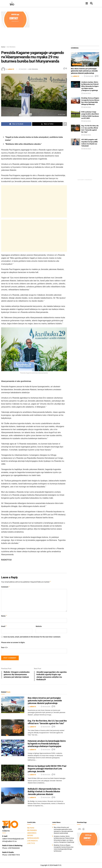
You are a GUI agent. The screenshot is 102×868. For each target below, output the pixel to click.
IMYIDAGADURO (33, 838)
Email (4, 626)
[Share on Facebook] (16, 124)
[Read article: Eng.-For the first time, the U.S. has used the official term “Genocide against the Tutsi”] (13, 728)
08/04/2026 (46, 707)
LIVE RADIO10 (32, 841)
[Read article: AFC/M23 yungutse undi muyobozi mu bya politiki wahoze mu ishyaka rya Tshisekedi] (76, 142)
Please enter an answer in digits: (13, 642)
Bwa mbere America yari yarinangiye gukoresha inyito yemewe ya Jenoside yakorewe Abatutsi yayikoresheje (45, 701)
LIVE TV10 (31, 844)
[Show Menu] (87, 3)
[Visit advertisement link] (15, 19)
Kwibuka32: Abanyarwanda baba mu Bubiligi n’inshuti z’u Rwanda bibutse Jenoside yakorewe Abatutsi (44, 792)
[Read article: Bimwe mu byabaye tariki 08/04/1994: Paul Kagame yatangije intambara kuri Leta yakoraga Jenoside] (13, 773)
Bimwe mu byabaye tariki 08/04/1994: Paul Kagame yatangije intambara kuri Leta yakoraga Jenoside (47, 769)
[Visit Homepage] (12, 3)
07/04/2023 (23, 69)
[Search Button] (91, 3)
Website (39, 626)
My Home (31, 828)
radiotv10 (11, 69)
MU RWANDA (11, 47)
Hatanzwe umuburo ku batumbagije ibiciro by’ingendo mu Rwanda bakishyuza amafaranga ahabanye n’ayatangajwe (47, 744)
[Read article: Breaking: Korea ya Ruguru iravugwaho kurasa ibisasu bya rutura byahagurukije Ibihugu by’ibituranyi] (76, 100)
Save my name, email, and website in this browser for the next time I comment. (32, 637)
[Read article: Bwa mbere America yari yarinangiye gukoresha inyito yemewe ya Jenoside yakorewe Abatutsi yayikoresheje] (13, 705)
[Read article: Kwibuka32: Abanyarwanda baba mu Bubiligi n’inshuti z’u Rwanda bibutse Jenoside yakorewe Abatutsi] (13, 796)
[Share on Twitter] (47, 124)
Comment (5, 587)
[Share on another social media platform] (65, 124)
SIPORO (30, 836)
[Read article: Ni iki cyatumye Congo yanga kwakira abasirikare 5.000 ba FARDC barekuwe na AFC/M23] (76, 114)
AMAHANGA (32, 833)
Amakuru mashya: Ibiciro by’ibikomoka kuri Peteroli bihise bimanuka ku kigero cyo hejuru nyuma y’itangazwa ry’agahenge (90, 86)
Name (4, 616)
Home (3, 47)
